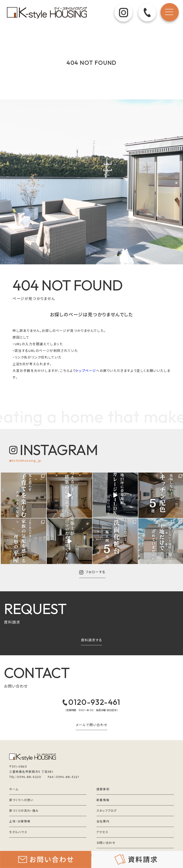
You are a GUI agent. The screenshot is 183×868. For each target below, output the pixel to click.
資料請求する (91, 640)
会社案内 (103, 821)
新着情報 (103, 800)
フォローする (92, 572)
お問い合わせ (106, 843)
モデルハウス (18, 832)
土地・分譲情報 (20, 821)
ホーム (14, 789)
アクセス (102, 832)
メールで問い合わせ (91, 725)
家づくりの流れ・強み (24, 811)
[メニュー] (169, 14)
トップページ (86, 371)
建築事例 (103, 789)
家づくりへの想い (21, 800)
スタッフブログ (107, 811)
